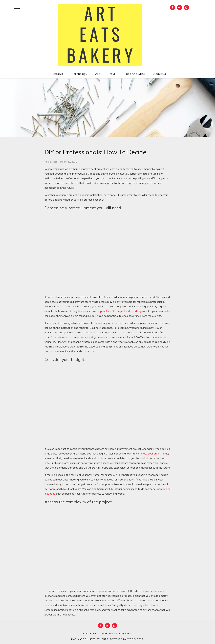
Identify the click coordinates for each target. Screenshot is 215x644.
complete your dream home (152, 454)
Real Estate (51, 162)
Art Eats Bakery (120, 634)
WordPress (135, 639)
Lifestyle (58, 74)
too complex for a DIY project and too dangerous (119, 311)
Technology (79, 74)
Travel (112, 74)
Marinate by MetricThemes (90, 639)
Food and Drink (135, 74)
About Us (160, 74)
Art (97, 74)
